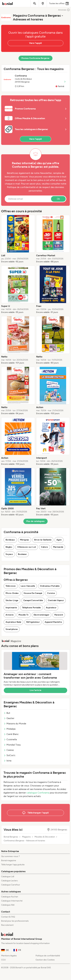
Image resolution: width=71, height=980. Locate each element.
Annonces (64, 10)
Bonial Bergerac (11, 837)
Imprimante (11, 608)
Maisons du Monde (15, 724)
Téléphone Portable (31, 608)
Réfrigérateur (33, 622)
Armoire (10, 615)
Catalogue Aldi (8, 905)
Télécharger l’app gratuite (13, 865)
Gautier (9, 718)
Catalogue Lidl (8, 877)
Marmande (58, 547)
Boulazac (22, 554)
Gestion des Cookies (45, 960)
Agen (59, 540)
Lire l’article (36, 690)
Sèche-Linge (12, 600)
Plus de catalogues (35, 521)
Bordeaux (10, 540)
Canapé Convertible (33, 600)
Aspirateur (51, 608)
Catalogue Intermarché (12, 901)
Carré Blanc (11, 734)
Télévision (11, 586)
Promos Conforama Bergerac (36, 58)
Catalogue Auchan (10, 897)
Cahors (44, 547)
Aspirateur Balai (13, 622)
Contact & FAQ (8, 917)
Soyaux (9, 554)
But (7, 713)
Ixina (7, 761)
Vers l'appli (35, 43)
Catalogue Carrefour (11, 885)
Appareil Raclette (53, 622)
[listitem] (18, 239)
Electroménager (42, 615)
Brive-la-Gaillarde (43, 540)
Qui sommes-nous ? (10, 856)
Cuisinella (10, 739)
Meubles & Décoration (45, 837)
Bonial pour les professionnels (15, 921)
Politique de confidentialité (48, 956)
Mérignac (25, 540)
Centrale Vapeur (56, 600)
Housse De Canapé (33, 593)
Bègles (9, 547)
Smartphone (12, 629)
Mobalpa (10, 729)
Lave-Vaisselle (28, 586)
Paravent (59, 615)
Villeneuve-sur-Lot (27, 547)
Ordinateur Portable (50, 586)
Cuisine (51, 593)
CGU (3, 960)
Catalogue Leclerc (10, 881)
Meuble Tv (24, 615)
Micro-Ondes (12, 593)
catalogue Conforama (38, 793)
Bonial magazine (9, 860)
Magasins (26, 837)
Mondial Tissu (12, 745)
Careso (9, 750)
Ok (58, 199)
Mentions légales (9, 956)
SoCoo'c (10, 755)
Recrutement (7, 925)
